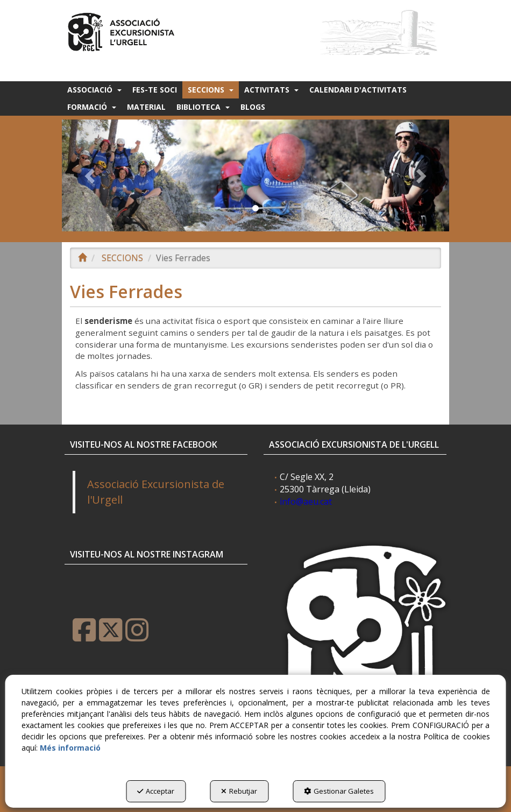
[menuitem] (94, 90)
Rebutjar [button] (239, 791)
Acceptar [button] (156, 791)
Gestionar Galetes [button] (339, 791)
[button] (122, 30)
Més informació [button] (70, 748)
